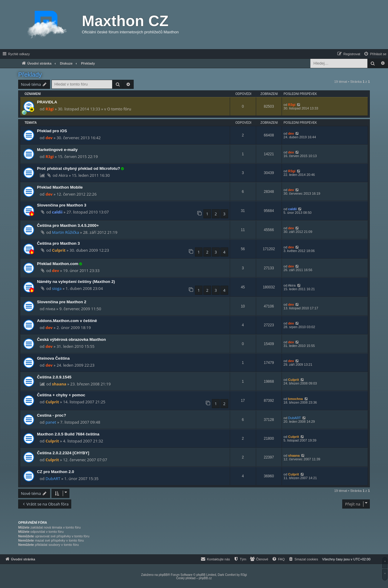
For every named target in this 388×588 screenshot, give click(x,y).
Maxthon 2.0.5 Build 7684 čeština (68, 434)
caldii (57, 212)
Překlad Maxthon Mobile (60, 187)
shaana (59, 384)
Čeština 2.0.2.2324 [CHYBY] (63, 453)
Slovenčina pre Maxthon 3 (62, 205)
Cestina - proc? (52, 415)
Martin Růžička (66, 232)
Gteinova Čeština (53, 358)
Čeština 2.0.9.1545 (54, 377)
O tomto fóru (119, 109)
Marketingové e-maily (57, 150)
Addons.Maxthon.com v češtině (67, 321)
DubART (295, 418)
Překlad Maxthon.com (58, 264)
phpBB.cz (205, 578)
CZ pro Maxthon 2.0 (55, 472)
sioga (57, 288)
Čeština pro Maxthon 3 (58, 243)
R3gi (50, 109)
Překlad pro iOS (52, 131)
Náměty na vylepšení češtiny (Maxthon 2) (76, 282)
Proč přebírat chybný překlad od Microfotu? (79, 168)
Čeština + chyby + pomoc (61, 395)
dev (49, 138)
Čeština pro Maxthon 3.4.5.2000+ (68, 225)
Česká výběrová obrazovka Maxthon (71, 339)
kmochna (296, 399)
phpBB (163, 575)
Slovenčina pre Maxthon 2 (62, 302)
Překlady (30, 75)
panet (51, 422)
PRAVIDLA (47, 102)
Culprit (59, 250)
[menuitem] (375, 54)
